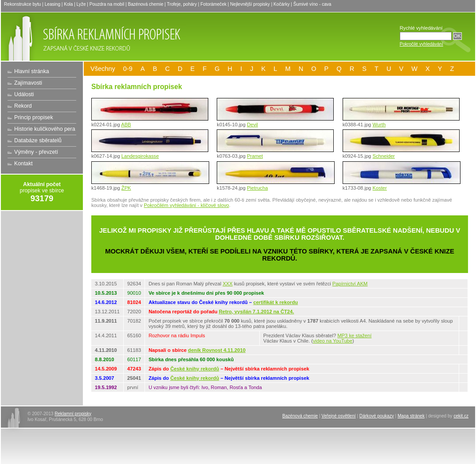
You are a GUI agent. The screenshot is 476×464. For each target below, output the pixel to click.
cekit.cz (461, 416)
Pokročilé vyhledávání (421, 44)
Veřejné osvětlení (338, 416)
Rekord (23, 106)
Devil (252, 125)
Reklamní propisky (73, 414)
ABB (126, 125)
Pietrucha (257, 188)
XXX (227, 284)
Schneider (383, 156)
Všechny (103, 69)
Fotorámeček (213, 4)
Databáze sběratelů (38, 140)
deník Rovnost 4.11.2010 (217, 350)
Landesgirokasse (140, 156)
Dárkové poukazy (377, 416)
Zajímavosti (28, 83)
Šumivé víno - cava (312, 4)
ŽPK (126, 188)
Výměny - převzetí (36, 152)
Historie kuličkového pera (45, 129)
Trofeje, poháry (182, 4)
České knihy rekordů (195, 369)
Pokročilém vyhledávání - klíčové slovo (187, 205)
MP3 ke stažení (354, 335)
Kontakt (23, 164)
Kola (68, 4)
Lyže (81, 4)
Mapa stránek (411, 416)
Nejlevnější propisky (250, 4)
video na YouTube (333, 341)
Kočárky (281, 4)
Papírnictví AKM (350, 284)
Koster (379, 188)
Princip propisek (34, 117)
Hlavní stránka (32, 71)
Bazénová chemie (145, 4)
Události (24, 94)
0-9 (128, 69)
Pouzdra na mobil (107, 4)
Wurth (379, 125)
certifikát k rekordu (275, 302)
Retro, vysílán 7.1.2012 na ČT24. (257, 312)
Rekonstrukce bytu (22, 4)
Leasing (53, 4)
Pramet (255, 156)
